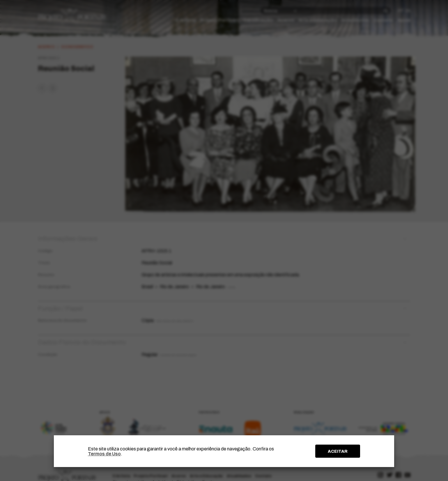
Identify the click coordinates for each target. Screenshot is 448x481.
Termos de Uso (104, 454)
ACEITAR (338, 451)
